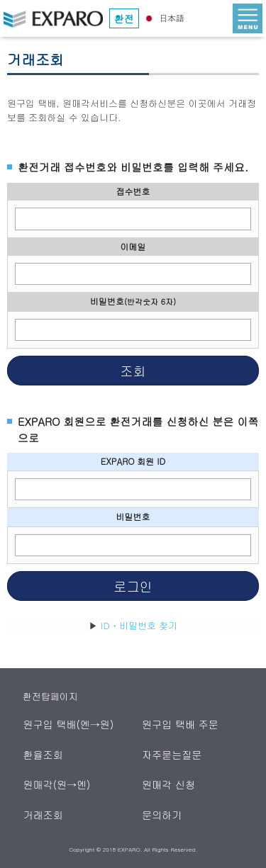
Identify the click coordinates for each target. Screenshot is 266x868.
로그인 (133, 586)
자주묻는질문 (173, 755)
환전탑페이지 (50, 696)
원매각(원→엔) (57, 784)
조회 (133, 371)
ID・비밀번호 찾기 (139, 625)
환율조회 (44, 755)
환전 (124, 18)
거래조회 (44, 815)
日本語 (163, 17)
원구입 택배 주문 (181, 724)
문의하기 (163, 815)
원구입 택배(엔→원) (69, 724)
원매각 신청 (169, 784)
